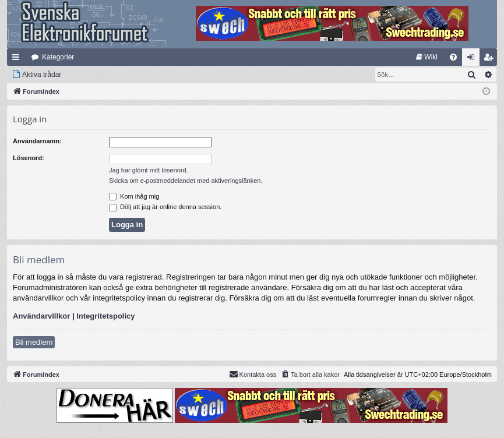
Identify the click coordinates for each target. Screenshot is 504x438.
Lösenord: (29, 158)
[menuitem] (427, 57)
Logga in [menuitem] (473, 59)
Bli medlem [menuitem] (491, 59)
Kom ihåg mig (134, 196)
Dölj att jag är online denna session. (165, 207)
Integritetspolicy (105, 316)
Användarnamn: (37, 141)
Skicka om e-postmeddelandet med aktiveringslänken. (186, 181)
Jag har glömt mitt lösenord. (149, 170)
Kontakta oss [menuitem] (253, 374)
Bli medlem (34, 342)
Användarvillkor (41, 316)
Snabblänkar (18, 59)
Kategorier (58, 57)
